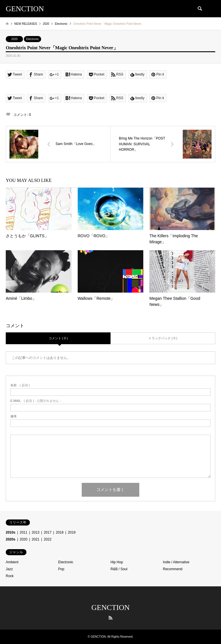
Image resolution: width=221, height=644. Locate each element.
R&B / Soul (119, 569)
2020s (11, 539)
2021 (36, 539)
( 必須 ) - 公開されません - (36, 401)
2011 (24, 532)
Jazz (9, 569)
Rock (10, 576)
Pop (61, 569)
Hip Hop (117, 562)
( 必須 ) (20, 385)
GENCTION (111, 608)
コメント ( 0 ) (58, 338)
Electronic (33, 39)
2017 (48, 532)
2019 (72, 532)
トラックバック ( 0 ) (163, 338)
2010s (11, 532)
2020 (14, 39)
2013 (36, 532)
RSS (110, 618)
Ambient (12, 562)
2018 (60, 532)
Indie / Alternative (176, 562)
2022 (48, 539)
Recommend (173, 569)
